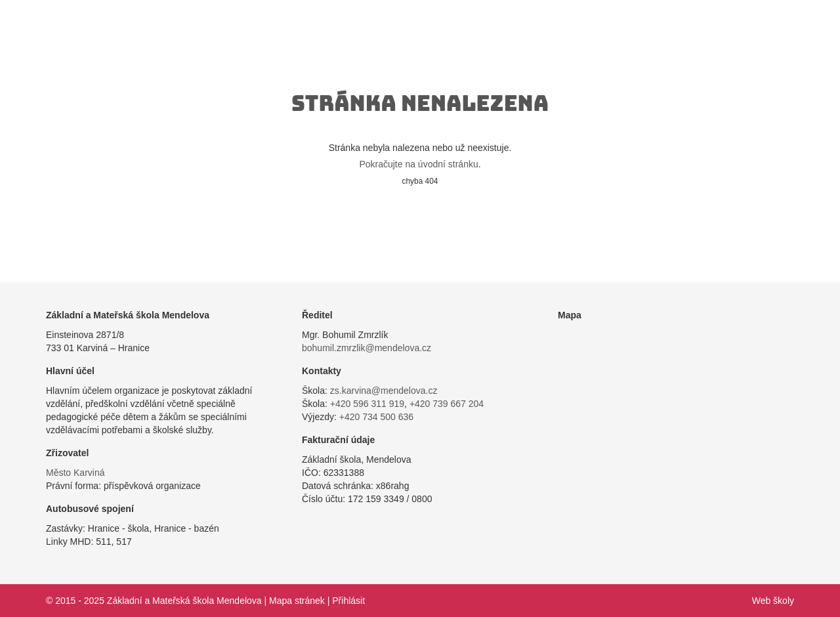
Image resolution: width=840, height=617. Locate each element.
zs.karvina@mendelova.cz (384, 391)
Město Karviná (75, 473)
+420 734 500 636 (376, 417)
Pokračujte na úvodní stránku (418, 164)
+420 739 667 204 (447, 404)
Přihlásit (348, 601)
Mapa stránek (297, 601)
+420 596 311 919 (367, 404)
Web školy (773, 601)
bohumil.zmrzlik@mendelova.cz (367, 348)
